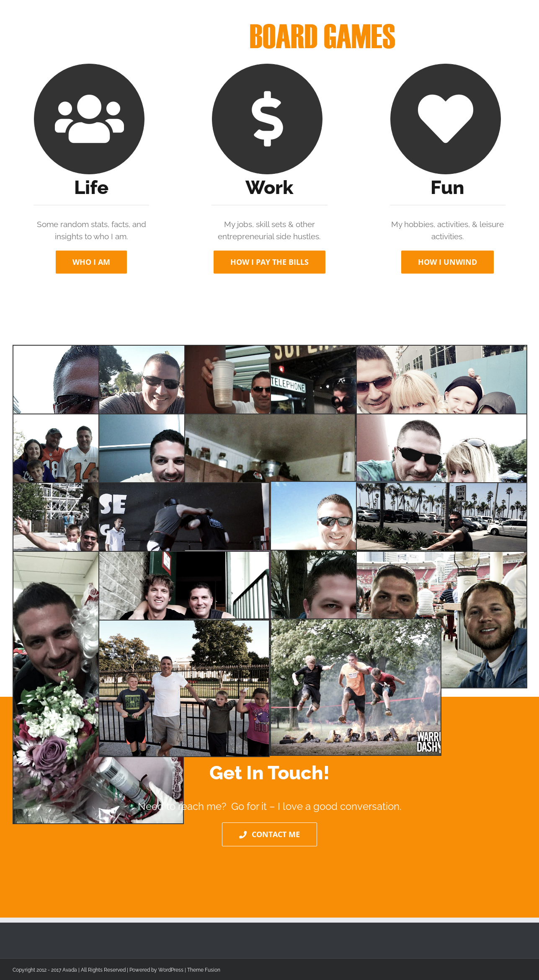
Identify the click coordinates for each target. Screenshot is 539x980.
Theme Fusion (204, 970)
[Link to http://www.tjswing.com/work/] (89, 119)
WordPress (171, 970)
